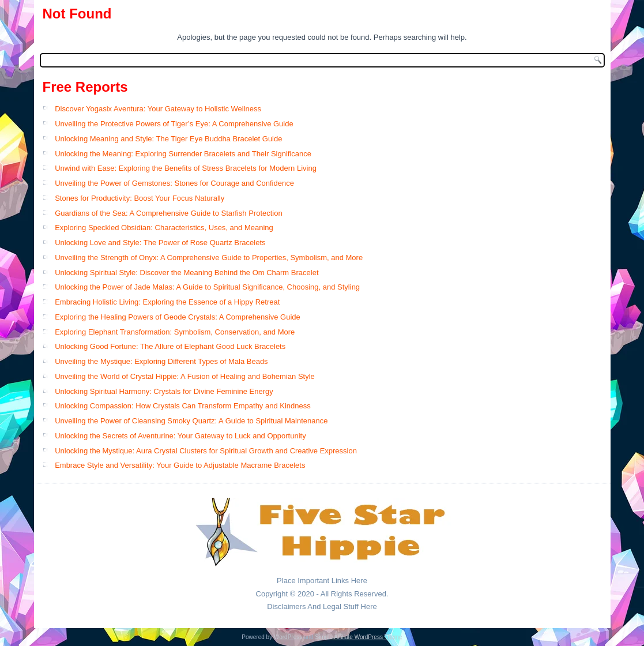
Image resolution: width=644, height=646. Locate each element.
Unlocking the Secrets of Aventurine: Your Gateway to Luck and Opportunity (180, 436)
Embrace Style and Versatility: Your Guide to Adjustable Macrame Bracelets (180, 465)
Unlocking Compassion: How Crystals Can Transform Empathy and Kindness (183, 406)
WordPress (288, 637)
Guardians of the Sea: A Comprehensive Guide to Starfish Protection (169, 213)
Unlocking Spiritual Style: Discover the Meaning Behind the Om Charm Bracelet (187, 273)
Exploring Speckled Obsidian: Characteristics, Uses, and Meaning (164, 228)
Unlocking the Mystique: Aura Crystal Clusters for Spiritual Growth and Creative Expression (206, 451)
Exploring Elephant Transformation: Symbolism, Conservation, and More (175, 332)
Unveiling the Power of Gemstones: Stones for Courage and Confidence (174, 183)
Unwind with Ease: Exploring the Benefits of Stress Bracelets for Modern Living (186, 168)
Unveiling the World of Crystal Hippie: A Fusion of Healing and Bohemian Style (185, 376)
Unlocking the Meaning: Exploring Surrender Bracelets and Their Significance (183, 154)
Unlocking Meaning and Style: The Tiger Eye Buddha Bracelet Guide (168, 139)
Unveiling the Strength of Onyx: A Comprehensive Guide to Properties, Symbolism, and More (209, 258)
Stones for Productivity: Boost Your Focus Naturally (140, 198)
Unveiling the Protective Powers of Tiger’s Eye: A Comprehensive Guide (174, 124)
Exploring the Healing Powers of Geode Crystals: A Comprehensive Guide (178, 317)
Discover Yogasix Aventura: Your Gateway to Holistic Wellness (158, 109)
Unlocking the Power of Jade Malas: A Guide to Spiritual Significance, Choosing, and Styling (207, 287)
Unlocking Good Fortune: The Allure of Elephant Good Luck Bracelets (170, 346)
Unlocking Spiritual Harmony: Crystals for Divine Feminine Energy (164, 391)
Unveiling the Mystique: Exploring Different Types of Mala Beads (161, 361)
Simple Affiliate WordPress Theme (358, 637)
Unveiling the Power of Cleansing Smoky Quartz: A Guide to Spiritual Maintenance (191, 421)
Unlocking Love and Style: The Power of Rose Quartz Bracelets (160, 243)
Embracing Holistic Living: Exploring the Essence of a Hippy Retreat (167, 302)
